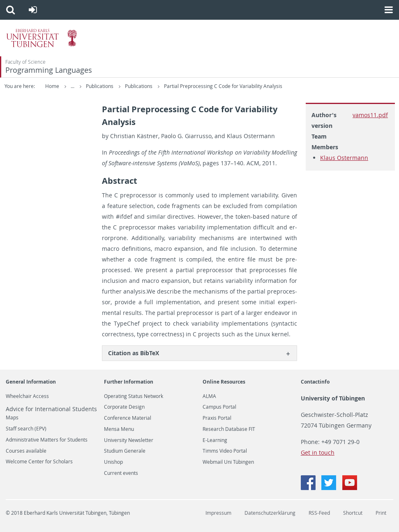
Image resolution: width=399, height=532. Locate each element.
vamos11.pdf (370, 115)
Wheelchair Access (27, 396)
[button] (10, 10)
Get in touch (318, 452)
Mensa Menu (119, 429)
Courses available (26, 451)
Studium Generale (125, 451)
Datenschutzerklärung (270, 513)
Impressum (218, 513)
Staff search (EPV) (26, 429)
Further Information (129, 382)
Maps (12, 418)
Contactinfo (315, 382)
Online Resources (224, 382)
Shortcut (353, 513)
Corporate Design (124, 407)
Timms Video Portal (225, 451)
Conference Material (128, 418)
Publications (133, 86)
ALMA (209, 396)
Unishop (113, 462)
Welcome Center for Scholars (39, 462)
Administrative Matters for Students (47, 440)
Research (97, 86)
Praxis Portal (217, 418)
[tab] (199, 353)
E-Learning (215, 440)
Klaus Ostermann (344, 158)
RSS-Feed (319, 513)
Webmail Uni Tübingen (228, 462)
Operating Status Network (134, 396)
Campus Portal (219, 407)
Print (381, 513)
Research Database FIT (229, 429)
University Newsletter (129, 440)
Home (52, 86)
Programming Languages (49, 70)
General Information (31, 382)
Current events (121, 473)
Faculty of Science (25, 62)
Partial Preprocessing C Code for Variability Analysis (256, 86)
